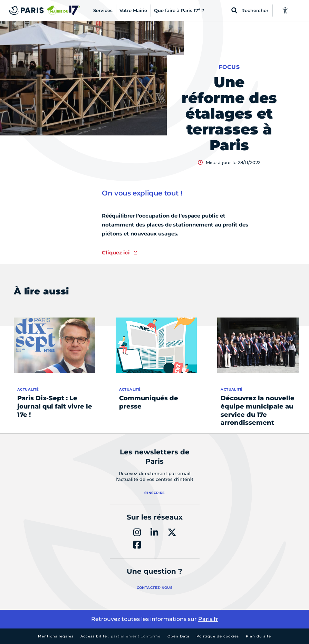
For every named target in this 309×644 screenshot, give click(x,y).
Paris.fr (208, 619)
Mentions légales (56, 636)
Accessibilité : (120, 636)
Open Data (178, 636)
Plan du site (258, 636)
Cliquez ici (117, 253)
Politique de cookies (218, 636)
